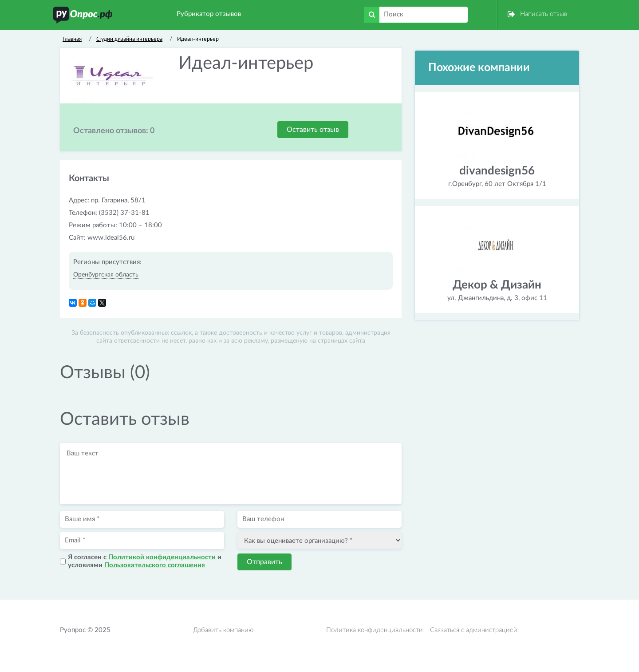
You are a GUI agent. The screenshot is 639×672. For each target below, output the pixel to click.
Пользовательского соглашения (155, 565)
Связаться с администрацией (474, 630)
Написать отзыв (544, 14)
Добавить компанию (223, 630)
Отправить (264, 562)
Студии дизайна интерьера (129, 39)
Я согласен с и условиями (145, 561)
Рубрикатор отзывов (209, 14)
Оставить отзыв (313, 130)
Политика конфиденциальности (375, 630)
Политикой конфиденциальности (162, 557)
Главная (72, 39)
